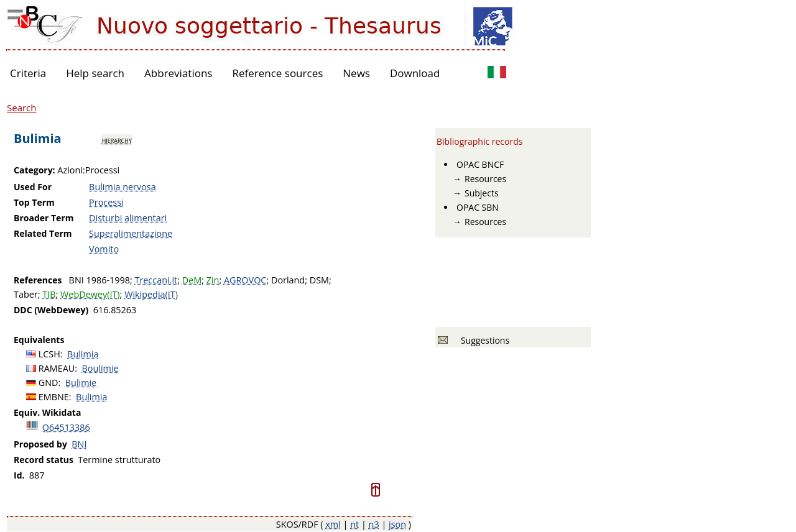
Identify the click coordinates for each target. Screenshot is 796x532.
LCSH (49, 354)
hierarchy (117, 140)
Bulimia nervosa (123, 187)
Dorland (288, 280)
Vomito (104, 249)
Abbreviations (178, 73)
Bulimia (83, 354)
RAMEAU (57, 368)
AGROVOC (245, 280)
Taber (26, 294)
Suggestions (483, 340)
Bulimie (81, 383)
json (397, 524)
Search (22, 108)
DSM (319, 280)
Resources (485, 179)
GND (49, 383)
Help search (95, 73)
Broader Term (44, 218)
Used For (33, 187)
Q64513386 (66, 427)
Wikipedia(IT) (151, 294)
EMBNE (54, 397)
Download (415, 73)
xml (333, 524)
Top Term (34, 202)
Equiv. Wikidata (47, 412)
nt (354, 524)
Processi (106, 202)
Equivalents (39, 340)
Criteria (28, 73)
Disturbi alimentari (128, 218)
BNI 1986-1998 (99, 280)
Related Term (43, 233)
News (356, 73)
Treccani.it (156, 280)
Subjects (482, 193)
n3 (374, 524)
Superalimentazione (131, 233)
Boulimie (100, 368)
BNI (79, 444)
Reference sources (277, 73)
